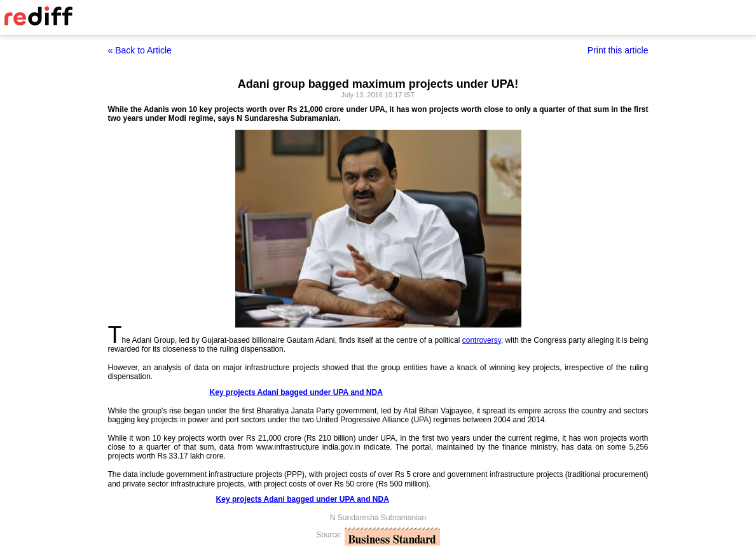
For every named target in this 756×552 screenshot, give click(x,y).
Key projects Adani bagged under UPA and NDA (296, 392)
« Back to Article (140, 50)
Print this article (618, 50)
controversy (482, 340)
